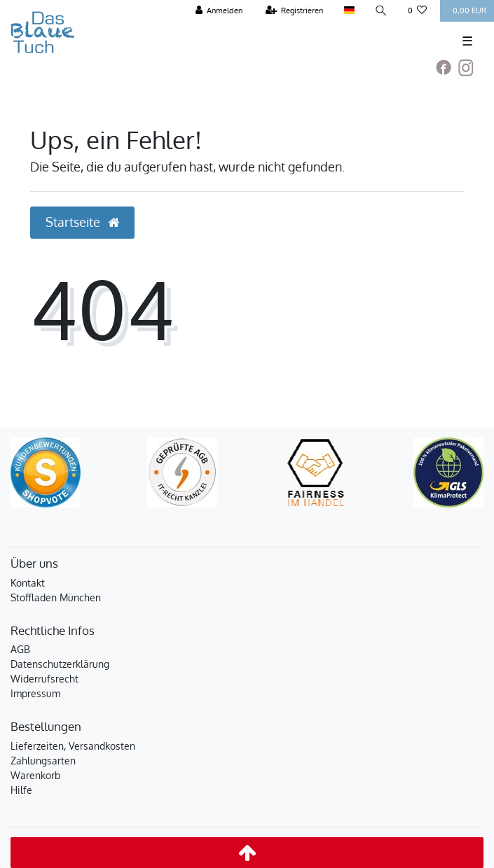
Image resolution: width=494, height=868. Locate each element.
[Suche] (381, 11)
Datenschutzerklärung (60, 664)
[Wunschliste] (418, 11)
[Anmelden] (219, 11)
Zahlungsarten (43, 761)
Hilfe (21, 790)
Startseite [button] (82, 222)
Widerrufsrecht (44, 679)
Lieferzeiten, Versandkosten (73, 746)
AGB (20, 649)
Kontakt (28, 583)
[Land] (349, 11)
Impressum (35, 693)
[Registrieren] (295, 11)
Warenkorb (35, 775)
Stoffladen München (56, 597)
